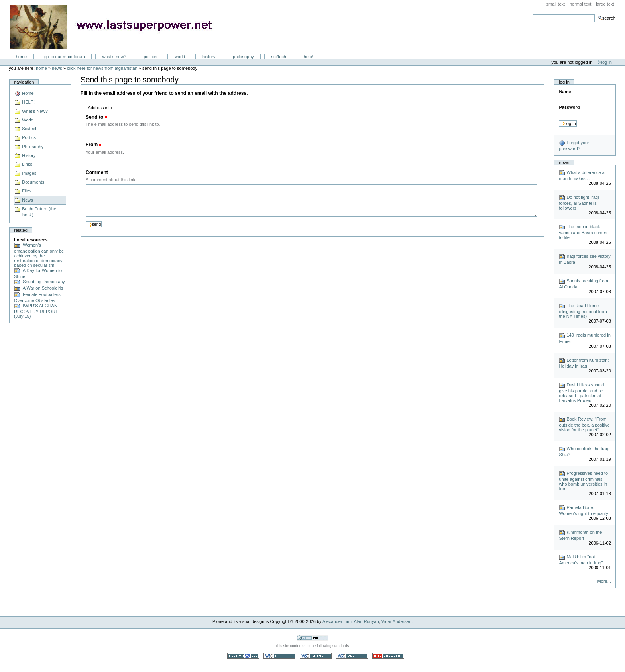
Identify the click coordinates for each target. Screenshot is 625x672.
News (57, 68)
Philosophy (243, 57)
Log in (607, 62)
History (209, 57)
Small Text (556, 4)
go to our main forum (65, 57)
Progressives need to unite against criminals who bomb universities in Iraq (583, 481)
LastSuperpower (116, 27)
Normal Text (581, 4)
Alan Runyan (367, 621)
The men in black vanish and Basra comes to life (583, 232)
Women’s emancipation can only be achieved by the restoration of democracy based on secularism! (39, 255)
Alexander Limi (337, 621)
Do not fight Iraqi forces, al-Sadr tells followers (579, 203)
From (92, 145)
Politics (150, 57)
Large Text (605, 4)
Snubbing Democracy (39, 282)
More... (604, 581)
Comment (97, 172)
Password (569, 107)
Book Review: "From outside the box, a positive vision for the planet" (584, 424)
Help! (309, 57)
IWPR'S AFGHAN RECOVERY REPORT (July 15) (36, 311)
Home (22, 57)
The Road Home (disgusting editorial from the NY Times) (583, 311)
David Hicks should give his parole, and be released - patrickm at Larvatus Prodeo (581, 393)
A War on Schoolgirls (39, 288)
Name (565, 92)
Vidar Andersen (396, 621)
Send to (94, 117)
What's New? (114, 57)
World (180, 57)
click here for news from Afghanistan (102, 68)
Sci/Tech (279, 57)
